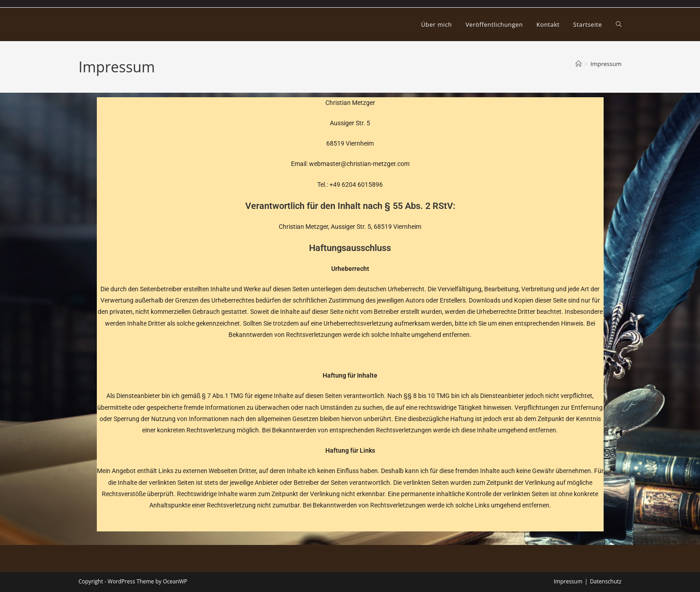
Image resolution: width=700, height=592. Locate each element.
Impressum (606, 64)
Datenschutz (606, 581)
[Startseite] (579, 64)
